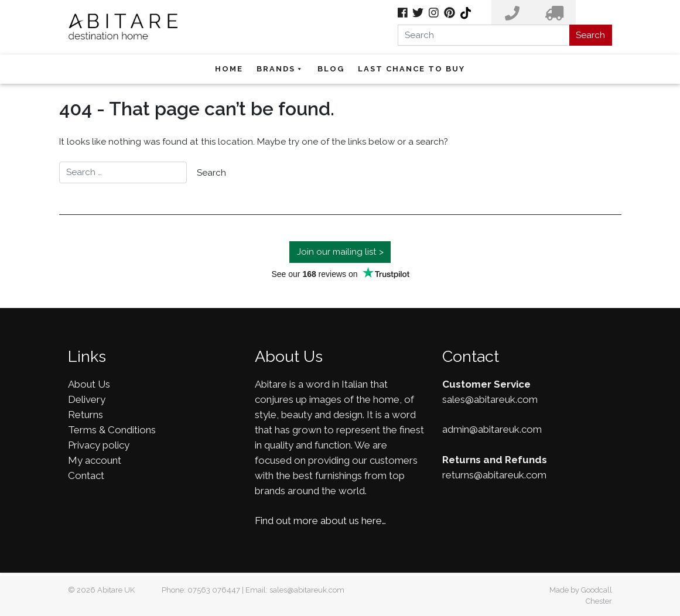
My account (95, 460)
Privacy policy (99, 445)
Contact (86, 475)
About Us (89, 384)
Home (229, 69)
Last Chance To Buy (411, 69)
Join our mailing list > (340, 252)
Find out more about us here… (320, 521)
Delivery (87, 399)
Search (590, 35)
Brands (280, 69)
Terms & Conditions (112, 430)
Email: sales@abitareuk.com (295, 590)
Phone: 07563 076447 (201, 590)
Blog (331, 69)
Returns (86, 415)
